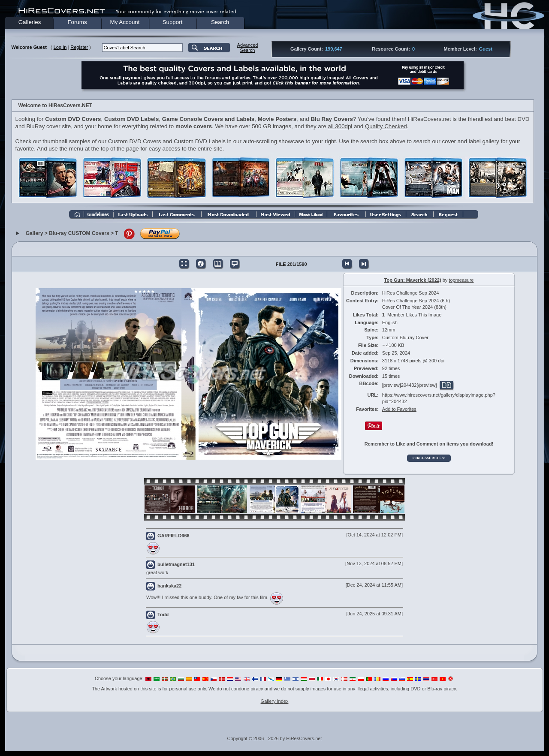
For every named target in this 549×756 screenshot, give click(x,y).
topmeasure (461, 280)
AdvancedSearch (248, 48)
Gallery (35, 234)
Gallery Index (275, 701)
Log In (60, 47)
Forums (77, 22)
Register (79, 47)
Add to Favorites (399, 409)
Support (173, 22)
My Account (125, 22)
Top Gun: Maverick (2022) (413, 280)
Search (220, 22)
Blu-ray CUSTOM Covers (79, 234)
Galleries (30, 22)
